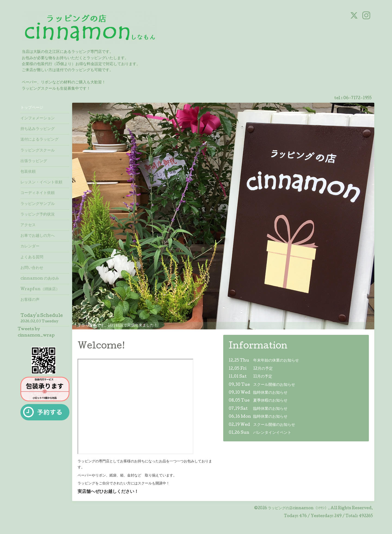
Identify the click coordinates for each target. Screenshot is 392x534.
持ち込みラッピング (38, 129)
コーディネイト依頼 (38, 193)
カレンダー (30, 247)
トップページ (32, 108)
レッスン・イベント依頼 (41, 183)
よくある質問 (32, 257)
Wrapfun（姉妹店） (40, 289)
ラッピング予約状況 (38, 215)
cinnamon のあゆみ (40, 279)
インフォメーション (38, 119)
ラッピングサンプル (38, 204)
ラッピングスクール (38, 151)
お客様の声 (30, 300)
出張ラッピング (34, 161)
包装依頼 (28, 172)
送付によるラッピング (39, 140)
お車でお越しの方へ (38, 236)
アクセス (28, 225)
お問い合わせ (32, 268)
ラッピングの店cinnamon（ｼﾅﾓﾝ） (298, 508)
